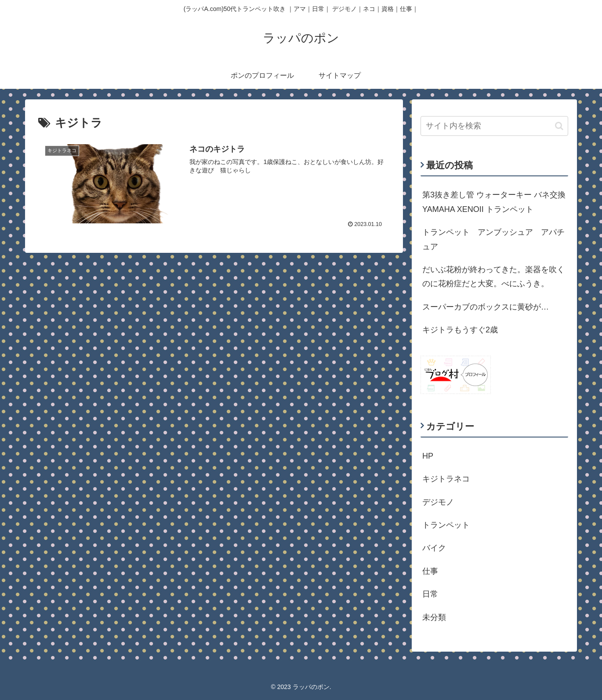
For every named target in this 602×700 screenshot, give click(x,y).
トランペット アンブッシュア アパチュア (493, 239)
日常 (430, 594)
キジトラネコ (446, 479)
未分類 (434, 617)
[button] (559, 126)
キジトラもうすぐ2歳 (460, 330)
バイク (434, 548)
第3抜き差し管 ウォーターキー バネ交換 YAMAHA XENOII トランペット (495, 202)
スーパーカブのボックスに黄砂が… (486, 307)
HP (428, 456)
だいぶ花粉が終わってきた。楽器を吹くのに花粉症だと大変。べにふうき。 (493, 277)
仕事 (430, 571)
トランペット (446, 525)
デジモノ (438, 502)
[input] (494, 126)
